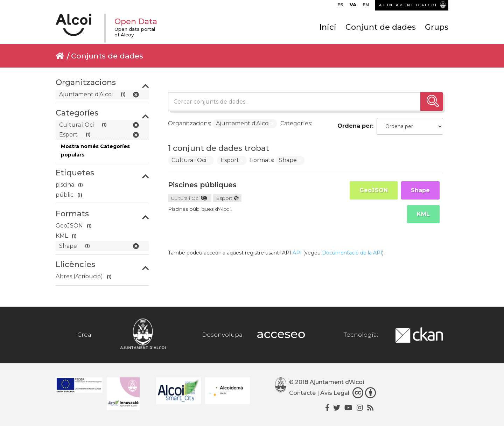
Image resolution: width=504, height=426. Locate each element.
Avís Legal (335, 393)
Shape (420, 190)
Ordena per (355, 126)
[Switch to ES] (340, 6)
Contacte (302, 393)
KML (423, 214)
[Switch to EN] (366, 6)
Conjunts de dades (107, 56)
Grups (437, 27)
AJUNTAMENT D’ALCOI (408, 5)
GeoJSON (374, 190)
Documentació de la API (352, 253)
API (297, 253)
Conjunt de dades (381, 27)
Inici (328, 27)
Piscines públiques (202, 185)
